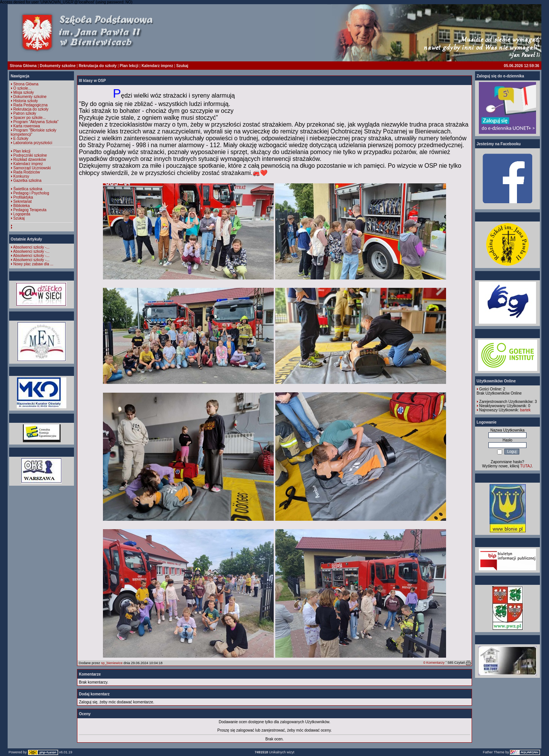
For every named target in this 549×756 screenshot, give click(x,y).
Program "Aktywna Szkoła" (36, 122)
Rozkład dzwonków (30, 160)
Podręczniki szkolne (30, 155)
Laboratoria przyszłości (33, 143)
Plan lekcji (129, 66)
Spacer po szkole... (30, 118)
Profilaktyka (23, 197)
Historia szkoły (26, 101)
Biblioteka (22, 206)
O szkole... (22, 88)
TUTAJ (526, 466)
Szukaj (182, 66)
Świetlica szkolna (28, 189)
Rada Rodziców (27, 172)
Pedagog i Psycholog (31, 193)
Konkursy (21, 176)
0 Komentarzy (434, 663)
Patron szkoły (25, 113)
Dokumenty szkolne (58, 66)
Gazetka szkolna (27, 181)
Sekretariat (22, 201)
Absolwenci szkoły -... (31, 247)
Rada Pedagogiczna (30, 105)
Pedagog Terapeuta (30, 210)
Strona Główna (23, 66)
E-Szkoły (21, 139)
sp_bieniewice (112, 663)
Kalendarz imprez (157, 66)
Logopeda (22, 214)
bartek (525, 410)
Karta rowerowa (27, 126)
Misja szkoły (24, 92)
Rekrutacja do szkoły (97, 66)
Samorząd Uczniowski (32, 168)
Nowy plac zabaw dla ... (33, 264)
